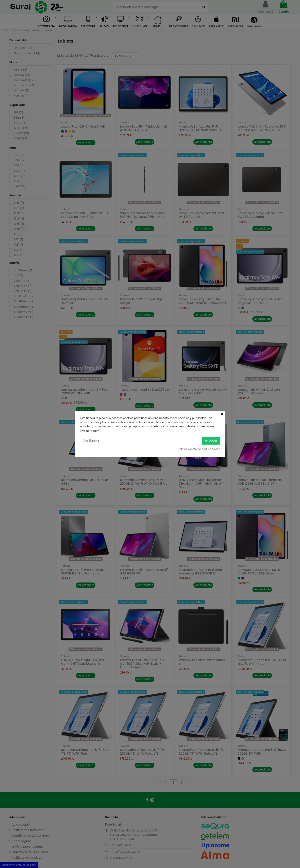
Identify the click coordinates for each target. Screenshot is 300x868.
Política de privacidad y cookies (199, 449)
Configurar (91, 441)
